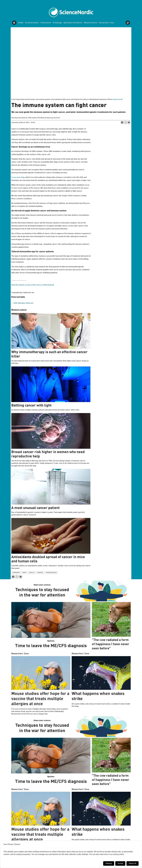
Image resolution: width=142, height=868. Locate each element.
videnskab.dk (51, 573)
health (32, 573)
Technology (57, 23)
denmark (16, 573)
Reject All (133, 863)
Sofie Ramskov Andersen (23, 303)
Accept (120, 863)
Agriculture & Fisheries (73, 23)
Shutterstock (117, 99)
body (24, 573)
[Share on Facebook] (122, 122)
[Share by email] (129, 122)
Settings (109, 863)
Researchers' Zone (107, 23)
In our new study (18, 177)
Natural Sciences (91, 23)
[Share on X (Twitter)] (125, 122)
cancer (40, 573)
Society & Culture (32, 23)
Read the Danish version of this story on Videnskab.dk (33, 285)
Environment (46, 23)
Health (21, 23)
